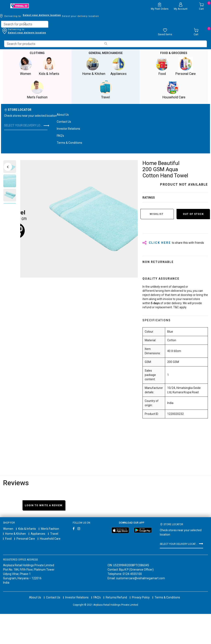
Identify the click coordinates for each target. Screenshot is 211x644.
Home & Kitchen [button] (94, 66)
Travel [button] (105, 90)
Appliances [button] (119, 66)
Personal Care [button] (186, 66)
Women (8, 529)
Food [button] (162, 66)
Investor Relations (68, 129)
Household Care (50, 539)
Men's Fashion (50, 529)
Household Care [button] (174, 90)
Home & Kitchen (15, 534)
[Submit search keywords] (25, 24)
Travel (54, 534)
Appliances (38, 534)
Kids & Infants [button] (49, 66)
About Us (63, 115)
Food (8, 539)
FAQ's (60, 136)
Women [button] (25, 66)
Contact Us (64, 122)
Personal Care (26, 539)
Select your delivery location (27, 33)
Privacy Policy (141, 594)
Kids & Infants (27, 529)
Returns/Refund (116, 594)
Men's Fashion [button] (37, 90)
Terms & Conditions (69, 143)
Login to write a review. (44, 505)
